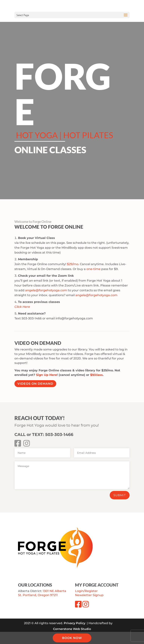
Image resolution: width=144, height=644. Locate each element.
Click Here (22, 307)
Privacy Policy (75, 623)
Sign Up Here (46, 375)
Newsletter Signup (89, 595)
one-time (93, 269)
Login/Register (86, 591)
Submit (120, 495)
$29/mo (73, 264)
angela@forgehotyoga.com (46, 290)
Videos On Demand (35, 384)
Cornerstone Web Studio (72, 629)
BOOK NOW (72, 638)
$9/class (96, 375)
